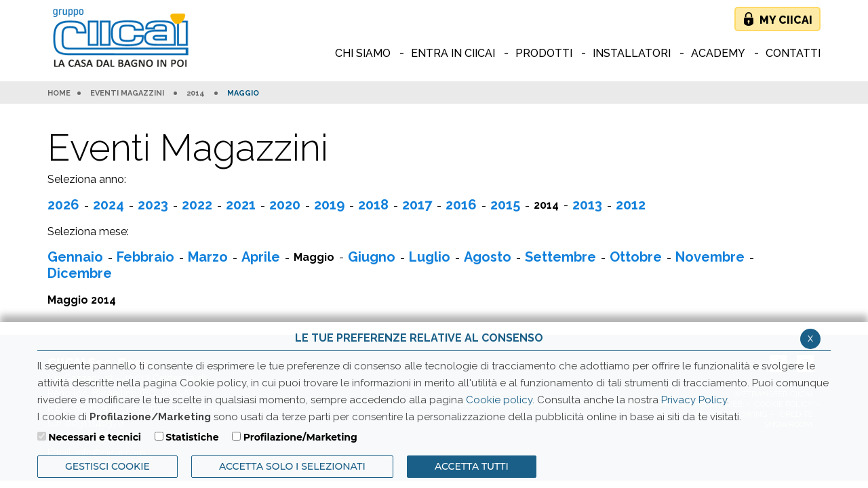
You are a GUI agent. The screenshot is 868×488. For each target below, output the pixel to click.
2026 (63, 205)
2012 (631, 205)
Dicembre (80, 273)
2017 (417, 205)
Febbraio (145, 257)
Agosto (488, 257)
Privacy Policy (694, 400)
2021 (241, 205)
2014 (196, 94)
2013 (587, 205)
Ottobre (636, 257)
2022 (197, 205)
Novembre (710, 257)
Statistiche (192, 437)
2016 (461, 205)
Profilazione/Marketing (300, 437)
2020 (285, 205)
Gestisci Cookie (107, 466)
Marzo (208, 257)
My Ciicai (786, 20)
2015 (505, 205)
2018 (373, 205)
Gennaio (75, 257)
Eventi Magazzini (127, 94)
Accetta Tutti (472, 466)
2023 (153, 205)
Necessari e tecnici (95, 437)
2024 (108, 205)
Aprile (261, 257)
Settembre (560, 257)
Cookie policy (499, 400)
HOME (59, 94)
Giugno (372, 257)
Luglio (430, 257)
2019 (329, 205)
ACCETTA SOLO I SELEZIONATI (292, 466)
